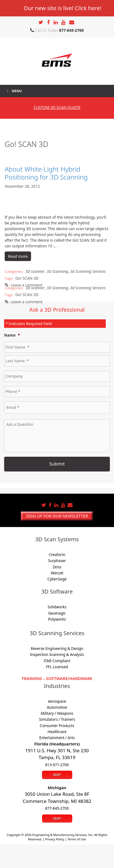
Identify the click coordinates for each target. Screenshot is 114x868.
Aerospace (57, 701)
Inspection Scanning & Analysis (57, 655)
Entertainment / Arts (57, 738)
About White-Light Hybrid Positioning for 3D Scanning (46, 173)
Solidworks (57, 607)
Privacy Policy (55, 839)
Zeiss (57, 567)
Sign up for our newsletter (57, 516)
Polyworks (57, 619)
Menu (14, 91)
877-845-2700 (71, 30)
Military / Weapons (57, 713)
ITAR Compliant (57, 661)
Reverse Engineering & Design (57, 649)
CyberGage (57, 579)
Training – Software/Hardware (57, 678)
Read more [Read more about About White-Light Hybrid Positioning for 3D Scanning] (18, 256)
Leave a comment (26, 302)
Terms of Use (77, 839)
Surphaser (57, 561)
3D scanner (35, 271)
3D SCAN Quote (57, 107)
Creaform (57, 555)
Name (12, 335)
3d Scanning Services (88, 271)
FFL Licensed (57, 667)
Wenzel (57, 573)
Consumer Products (57, 726)
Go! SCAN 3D (27, 278)
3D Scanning (57, 271)
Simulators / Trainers (57, 719)
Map (57, 775)
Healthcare (57, 732)
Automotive (57, 707)
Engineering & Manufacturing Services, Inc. (63, 835)
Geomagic (57, 613)
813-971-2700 (57, 765)
